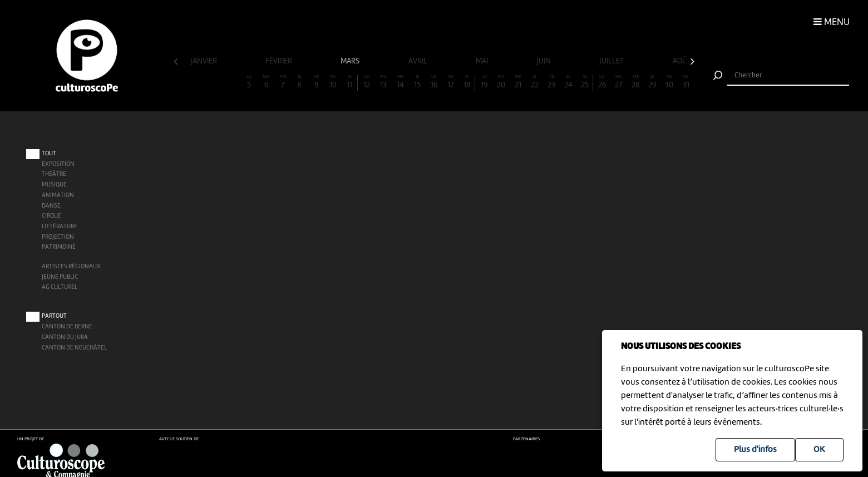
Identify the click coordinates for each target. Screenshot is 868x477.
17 (451, 82)
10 (333, 82)
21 (518, 82)
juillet (612, 61)
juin (544, 61)
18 (467, 82)
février (280, 61)
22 (535, 82)
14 (400, 82)
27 (619, 82)
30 (669, 82)
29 (652, 82)
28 (635, 82)
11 (350, 82)
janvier (204, 61)
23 (551, 82)
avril (419, 61)
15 (417, 82)
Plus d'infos (755, 450)
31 (686, 82)
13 (383, 82)
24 (568, 82)
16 (434, 82)
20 (501, 82)
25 (585, 82)
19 (484, 82)
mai (483, 61)
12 (367, 82)
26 (602, 82)
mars (351, 61)
